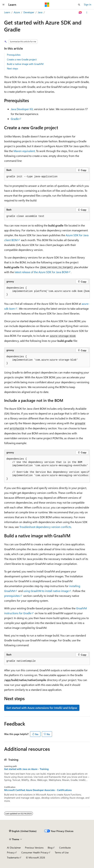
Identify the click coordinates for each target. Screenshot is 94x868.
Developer (29, 12)
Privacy (11, 852)
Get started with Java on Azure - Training (26, 769)
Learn (7, 12)
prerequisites (12, 596)
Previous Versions (34, 848)
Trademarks (13, 857)
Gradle (15, 119)
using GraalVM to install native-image (46, 591)
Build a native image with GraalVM (25, 64)
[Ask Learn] (80, 13)
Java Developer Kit (22, 109)
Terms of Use (62, 852)
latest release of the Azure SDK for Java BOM (41, 272)
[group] (47, 291)
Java (40, 12)
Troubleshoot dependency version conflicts (45, 527)
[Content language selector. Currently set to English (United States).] (23, 831)
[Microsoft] (47, 5)
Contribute (65, 848)
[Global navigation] (3, 5)
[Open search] (79, 5)
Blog (50, 848)
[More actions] (87, 13)
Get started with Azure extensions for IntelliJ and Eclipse (42, 708)
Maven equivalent (24, 151)
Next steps (12, 68)
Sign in (88, 4)
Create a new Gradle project (22, 59)
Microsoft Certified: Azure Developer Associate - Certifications (38, 790)
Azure (17, 12)
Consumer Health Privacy (35, 852)
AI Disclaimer (14, 848)
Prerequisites (14, 55)
